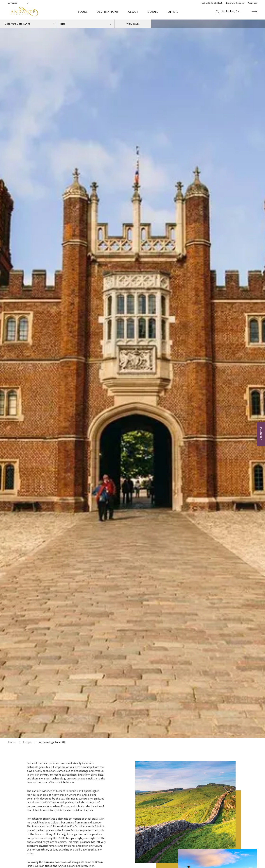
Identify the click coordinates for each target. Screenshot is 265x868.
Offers (173, 12)
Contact (252, 3)
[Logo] (24, 12)
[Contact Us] (261, 434)
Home (12, 742)
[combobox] (86, 24)
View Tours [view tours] (133, 24)
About (133, 12)
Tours (83, 12)
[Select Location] (17, 3)
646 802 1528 (216, 3)
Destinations (108, 12)
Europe (27, 742)
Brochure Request (235, 3)
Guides (153, 12)
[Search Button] (254, 12)
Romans (49, 864)
